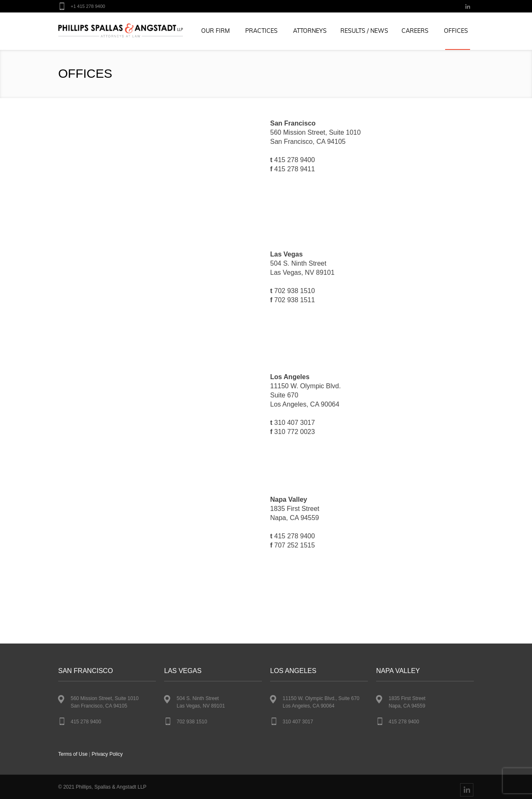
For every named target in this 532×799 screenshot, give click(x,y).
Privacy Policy (107, 754)
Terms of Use (73, 754)
